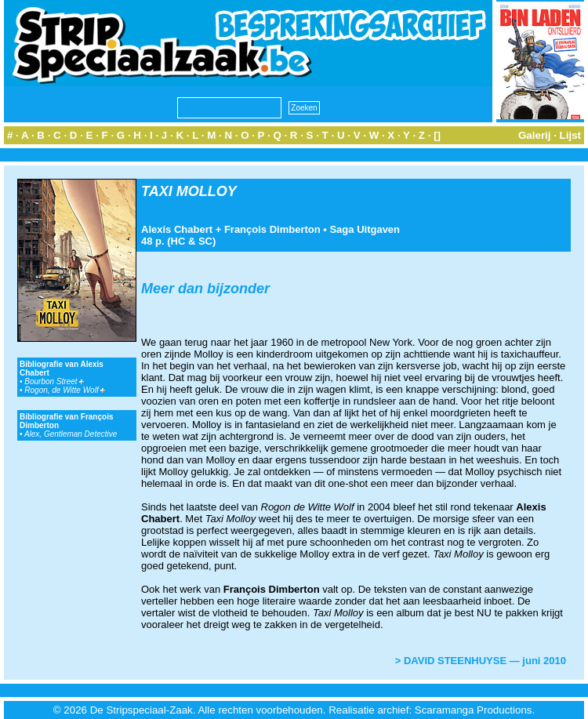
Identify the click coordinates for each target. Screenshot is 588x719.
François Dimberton (272, 229)
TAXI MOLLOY (189, 191)
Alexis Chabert (177, 229)
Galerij (535, 135)
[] (437, 135)
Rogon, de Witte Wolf (65, 390)
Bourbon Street (54, 381)
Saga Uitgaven (365, 229)
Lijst (570, 135)
